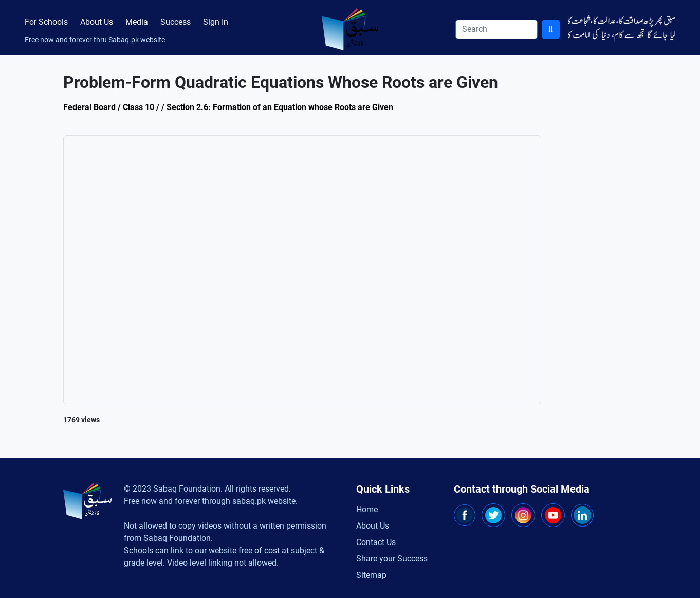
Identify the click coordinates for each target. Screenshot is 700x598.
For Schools (46, 22)
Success (176, 22)
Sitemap (371, 575)
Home (367, 509)
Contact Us (376, 542)
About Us (97, 22)
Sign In (216, 22)
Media (137, 22)
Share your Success (392, 559)
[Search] (496, 29)
